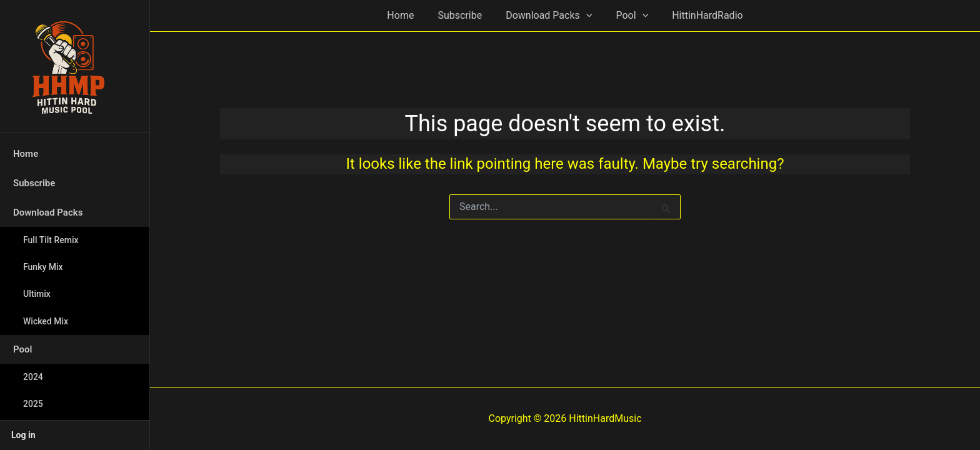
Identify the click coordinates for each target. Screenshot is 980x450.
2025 (33, 404)
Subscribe (34, 183)
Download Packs (48, 212)
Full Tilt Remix (51, 240)
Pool (22, 349)
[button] (586, 16)
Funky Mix (43, 267)
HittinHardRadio (700, 15)
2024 (33, 377)
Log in (23, 435)
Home (26, 154)
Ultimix (37, 294)
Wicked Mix (46, 321)
